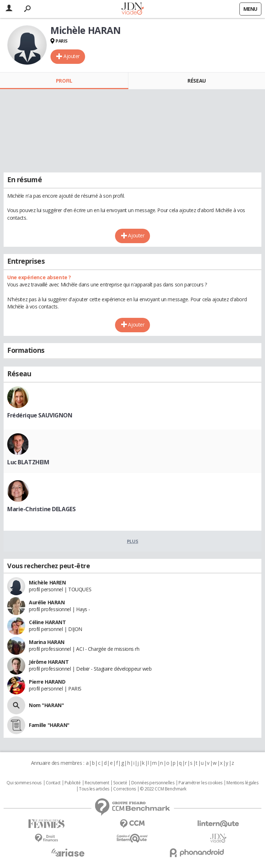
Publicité (72, 783)
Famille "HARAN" (49, 725)
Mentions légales (242, 783)
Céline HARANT (47, 622)
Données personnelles (153, 783)
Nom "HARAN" (46, 705)
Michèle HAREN (47, 582)
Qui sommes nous (24, 783)
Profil (64, 81)
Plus (132, 541)
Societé (120, 783)
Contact (53, 783)
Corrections (124, 789)
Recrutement (97, 783)
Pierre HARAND (47, 682)
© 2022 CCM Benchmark (163, 789)
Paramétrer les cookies (200, 783)
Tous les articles (94, 789)
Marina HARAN (47, 642)
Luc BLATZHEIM (28, 462)
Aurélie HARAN (47, 602)
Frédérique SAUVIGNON (40, 415)
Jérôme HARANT (49, 662)
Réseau (196, 81)
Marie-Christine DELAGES (41, 509)
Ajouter (72, 56)
